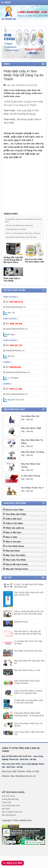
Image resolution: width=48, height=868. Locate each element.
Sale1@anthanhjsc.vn (16, 312)
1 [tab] (20, 57)
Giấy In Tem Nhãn (13, 528)
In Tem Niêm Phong (31, 480)
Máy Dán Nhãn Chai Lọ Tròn (27, 675)
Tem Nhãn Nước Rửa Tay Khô (28, 655)
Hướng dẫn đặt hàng (10, 804)
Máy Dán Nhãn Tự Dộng (33, 457)
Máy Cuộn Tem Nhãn (14, 564)
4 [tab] (28, 57)
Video (24, 64)
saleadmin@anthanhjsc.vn (18, 377)
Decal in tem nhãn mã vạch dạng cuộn (23, 225)
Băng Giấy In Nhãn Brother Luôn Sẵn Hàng (23, 241)
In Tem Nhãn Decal (13, 551)
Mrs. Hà (9, 317)
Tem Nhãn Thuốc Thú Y (32, 492)
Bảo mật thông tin (9, 820)
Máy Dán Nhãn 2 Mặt (31, 433)
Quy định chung (8, 801)
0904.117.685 (13, 863)
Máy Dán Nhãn (11, 555)
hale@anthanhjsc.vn (15, 355)
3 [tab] (25, 57)
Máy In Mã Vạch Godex (15, 569)
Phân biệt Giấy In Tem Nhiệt (18, 229)
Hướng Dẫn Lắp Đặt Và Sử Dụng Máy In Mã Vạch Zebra (23, 220)
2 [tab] (23, 57)
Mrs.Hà (9, 361)
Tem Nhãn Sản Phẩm (14, 519)
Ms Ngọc (9, 339)
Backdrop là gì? (21, 626)
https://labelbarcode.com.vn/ (23, 781)
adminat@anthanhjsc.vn (17, 399)
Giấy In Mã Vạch (12, 523)
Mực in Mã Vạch (12, 537)
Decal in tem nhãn (13, 514)
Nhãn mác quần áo (13, 532)
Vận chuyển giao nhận (11, 810)
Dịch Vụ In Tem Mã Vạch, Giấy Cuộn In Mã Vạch (22, 234)
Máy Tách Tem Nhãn (14, 560)
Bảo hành (6, 813)
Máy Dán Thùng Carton (16, 573)
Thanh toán (6, 807)
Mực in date (10, 541)
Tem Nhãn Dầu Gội (30, 421)
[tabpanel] (24, 43)
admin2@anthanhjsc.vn (17, 333)
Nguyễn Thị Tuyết (13, 404)
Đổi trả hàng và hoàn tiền (12, 816)
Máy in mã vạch (12, 546)
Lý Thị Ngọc (11, 382)
